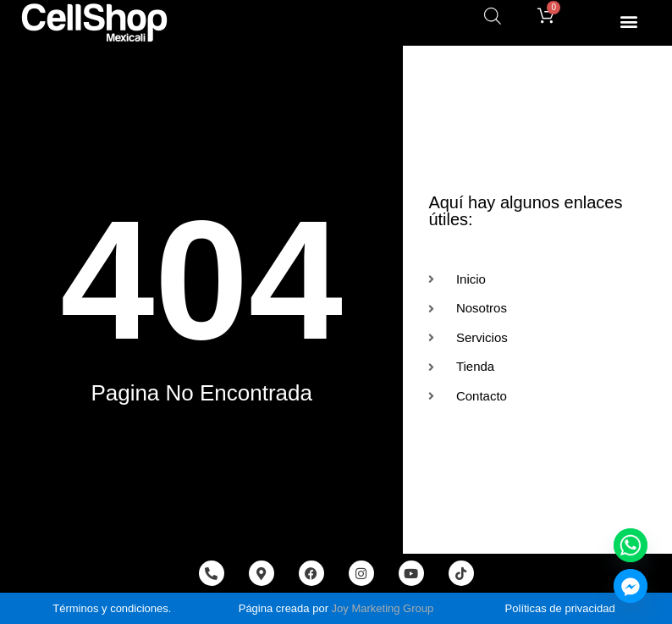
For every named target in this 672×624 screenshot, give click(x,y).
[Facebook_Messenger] (631, 586)
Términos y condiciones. (112, 608)
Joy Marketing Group (383, 608)
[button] (628, 21)
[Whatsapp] (631, 545)
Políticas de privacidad (560, 608)
